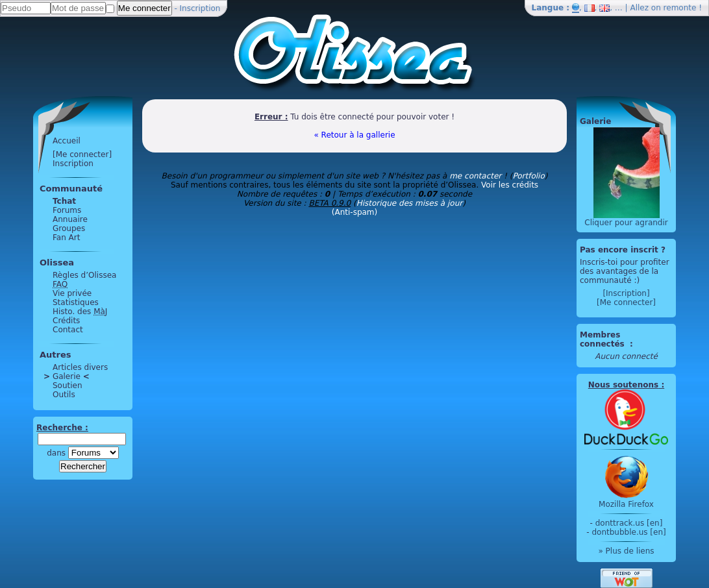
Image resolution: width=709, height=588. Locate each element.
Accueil (67, 141)
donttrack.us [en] (629, 523)
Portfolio (528, 176)
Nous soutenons (623, 385)
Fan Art (66, 238)
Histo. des (80, 312)
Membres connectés (603, 339)
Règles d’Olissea (84, 275)
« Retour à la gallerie (354, 135)
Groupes (69, 228)
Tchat (64, 201)
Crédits (66, 321)
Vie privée (72, 293)
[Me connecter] (82, 154)
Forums (67, 210)
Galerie (67, 376)
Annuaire (70, 219)
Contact (68, 330)
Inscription (200, 8)
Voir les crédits (510, 185)
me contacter (475, 176)
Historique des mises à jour (410, 203)
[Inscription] (626, 293)
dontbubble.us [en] (628, 532)
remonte (680, 8)
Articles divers (80, 367)
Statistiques (76, 302)
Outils (64, 395)
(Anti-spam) (354, 212)
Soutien (68, 386)
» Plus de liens (626, 551)
